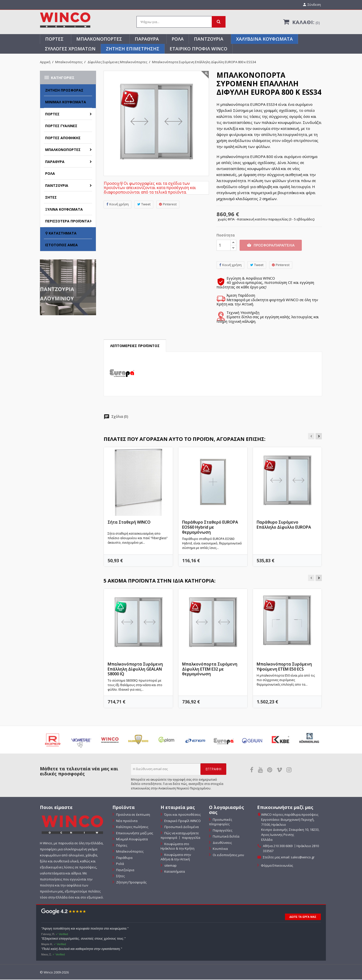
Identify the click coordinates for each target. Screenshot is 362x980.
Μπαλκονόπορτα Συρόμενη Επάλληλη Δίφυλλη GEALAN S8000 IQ (135, 669)
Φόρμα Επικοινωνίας (277, 866)
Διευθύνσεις (222, 843)
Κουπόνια (220, 849)
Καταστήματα (174, 872)
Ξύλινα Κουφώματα (64, 210)
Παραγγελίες (222, 831)
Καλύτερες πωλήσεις (132, 827)
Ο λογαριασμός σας (227, 810)
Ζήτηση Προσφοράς (64, 90)
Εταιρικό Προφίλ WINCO (198, 49)
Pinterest (168, 205)
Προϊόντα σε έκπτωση (133, 815)
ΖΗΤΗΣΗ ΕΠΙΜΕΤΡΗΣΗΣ (133, 49)
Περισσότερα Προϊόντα (67, 222)
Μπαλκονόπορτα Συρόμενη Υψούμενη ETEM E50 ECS (284, 667)
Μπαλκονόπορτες (99, 39)
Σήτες (51, 198)
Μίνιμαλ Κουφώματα (66, 102)
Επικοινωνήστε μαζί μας (134, 833)
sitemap (170, 866)
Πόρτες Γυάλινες (61, 126)
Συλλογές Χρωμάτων (70, 49)
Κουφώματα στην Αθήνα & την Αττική (176, 857)
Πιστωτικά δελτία (226, 837)
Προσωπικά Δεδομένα (181, 827)
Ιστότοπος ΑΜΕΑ (61, 245)
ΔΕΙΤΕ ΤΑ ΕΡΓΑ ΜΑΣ (303, 917)
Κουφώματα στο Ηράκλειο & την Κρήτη (177, 846)
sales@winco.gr (303, 858)
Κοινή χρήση (118, 205)
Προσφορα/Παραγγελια (271, 246)
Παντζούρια (209, 39)
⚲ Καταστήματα (61, 233)
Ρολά (178, 39)
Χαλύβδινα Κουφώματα (264, 39)
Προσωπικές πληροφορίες (221, 822)
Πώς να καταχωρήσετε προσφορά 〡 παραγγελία (180, 836)
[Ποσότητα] (224, 246)
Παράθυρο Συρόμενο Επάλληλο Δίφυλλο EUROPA (284, 525)
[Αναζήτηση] (181, 22)
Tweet (144, 205)
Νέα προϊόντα (126, 821)
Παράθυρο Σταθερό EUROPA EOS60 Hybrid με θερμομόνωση (210, 528)
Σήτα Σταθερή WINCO (129, 523)
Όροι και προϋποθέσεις (182, 815)
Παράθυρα (147, 39)
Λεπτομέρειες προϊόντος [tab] (135, 346)
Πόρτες (54, 39)
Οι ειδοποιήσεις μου (228, 855)
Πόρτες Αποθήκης (63, 138)
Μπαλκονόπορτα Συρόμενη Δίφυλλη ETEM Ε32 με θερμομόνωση (210, 669)
